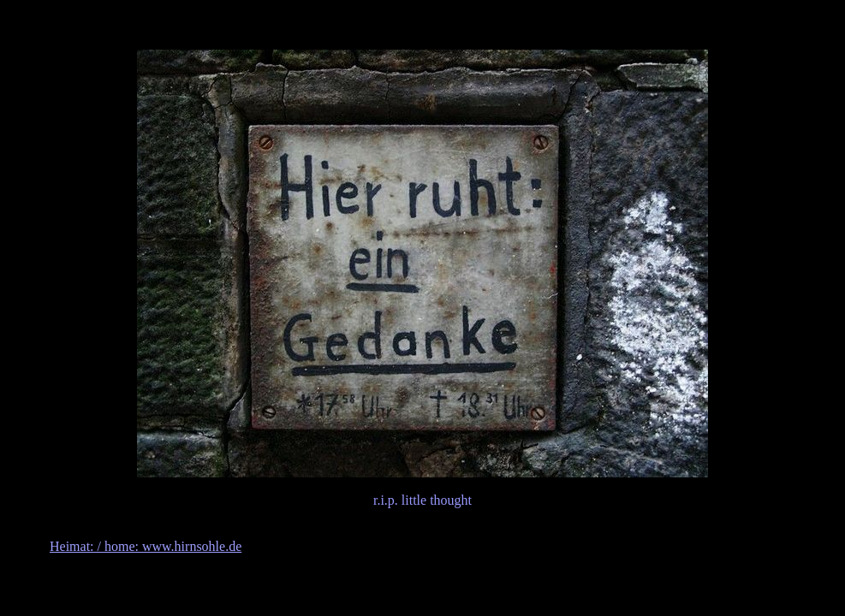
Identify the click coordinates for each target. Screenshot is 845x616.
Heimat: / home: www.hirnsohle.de (146, 546)
